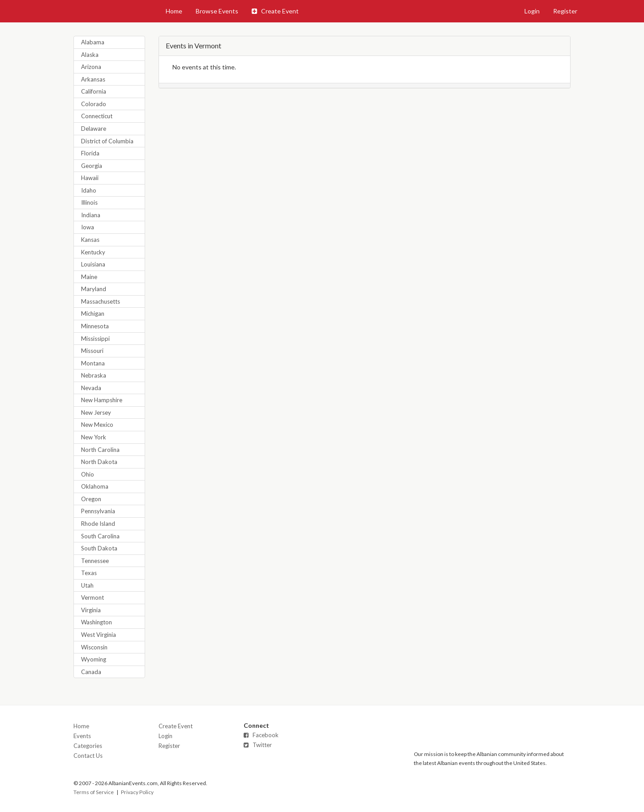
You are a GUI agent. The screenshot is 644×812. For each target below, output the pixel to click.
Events (82, 736)
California (94, 91)
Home (174, 11)
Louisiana (93, 264)
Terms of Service (94, 792)
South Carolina (100, 536)
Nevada (91, 388)
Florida (90, 153)
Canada (91, 672)
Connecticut (97, 116)
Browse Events (217, 11)
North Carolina (100, 450)
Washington (97, 622)
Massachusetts (101, 301)
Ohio (88, 474)
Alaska (90, 55)
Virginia (91, 610)
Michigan (93, 314)
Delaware (94, 129)
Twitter (258, 745)
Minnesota (95, 326)
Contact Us (88, 756)
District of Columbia (107, 141)
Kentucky (93, 252)
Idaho (89, 190)
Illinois (89, 202)
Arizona (91, 67)
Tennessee (95, 561)
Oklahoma (95, 486)
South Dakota (99, 548)
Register (565, 11)
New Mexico (97, 425)
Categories (88, 746)
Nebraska (94, 375)
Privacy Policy (137, 792)
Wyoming (94, 659)
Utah (87, 585)
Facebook (261, 735)
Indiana (91, 215)
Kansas (90, 240)
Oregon (91, 499)
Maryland (94, 289)
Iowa (88, 227)
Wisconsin (94, 647)
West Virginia (99, 635)
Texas (89, 573)
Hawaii (90, 178)
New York (94, 437)
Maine (89, 277)
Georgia (92, 166)
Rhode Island (98, 524)
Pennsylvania (98, 511)
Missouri (92, 351)
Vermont (92, 597)
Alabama (93, 42)
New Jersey (96, 412)
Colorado (94, 104)
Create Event (275, 11)
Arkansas (93, 79)
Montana (93, 363)
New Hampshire (102, 400)
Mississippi (95, 339)
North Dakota (99, 462)
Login (532, 11)
